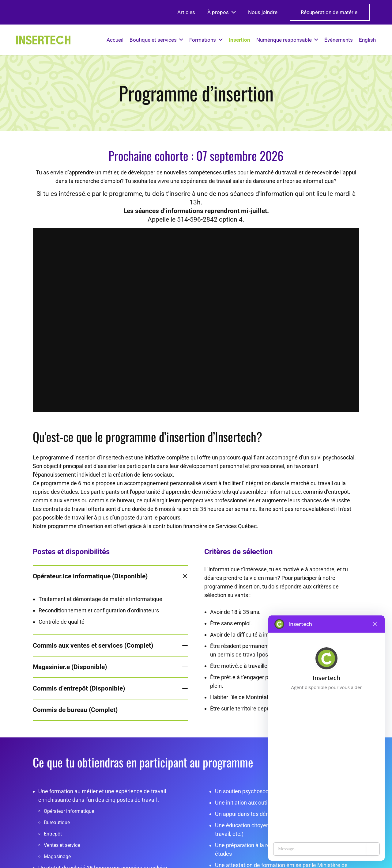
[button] (232, 12)
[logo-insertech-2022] (43, 40)
